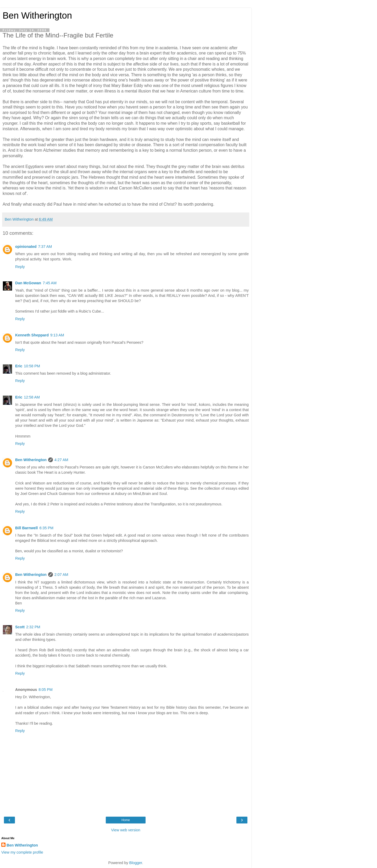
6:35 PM (46, 528)
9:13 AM (57, 335)
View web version (126, 830)
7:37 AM (45, 247)
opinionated (26, 247)
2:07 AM (61, 575)
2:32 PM (33, 627)
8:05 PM (46, 690)
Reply (20, 267)
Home (126, 820)
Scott (20, 627)
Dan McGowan (28, 283)
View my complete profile (22, 852)
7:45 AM (50, 283)
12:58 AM (32, 397)
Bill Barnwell (26, 528)
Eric (19, 366)
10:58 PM (32, 366)
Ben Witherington (37, 15)
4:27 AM (61, 460)
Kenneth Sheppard (32, 335)
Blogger (136, 863)
